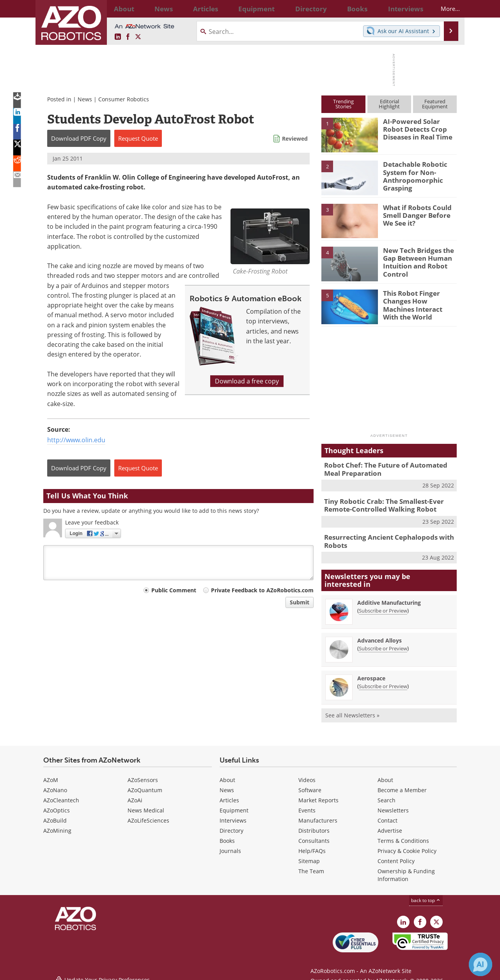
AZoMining (57, 825)
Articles (229, 795)
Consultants (314, 836)
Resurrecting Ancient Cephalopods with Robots (383, 537)
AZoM (51, 775)
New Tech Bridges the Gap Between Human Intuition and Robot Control (415, 261)
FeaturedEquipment (435, 104)
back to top (426, 895)
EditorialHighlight (389, 104)
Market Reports (318, 795)
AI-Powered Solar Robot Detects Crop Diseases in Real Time (419, 128)
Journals (230, 846)
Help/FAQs (312, 846)
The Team (311, 866)
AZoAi (135, 795)
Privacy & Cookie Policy (407, 846)
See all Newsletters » (352, 710)
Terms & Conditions (403, 836)
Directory (231, 825)
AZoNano (55, 785)
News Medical (146, 805)
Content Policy (396, 856)
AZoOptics (57, 805)
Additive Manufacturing (389, 598)
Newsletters (393, 805)
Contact (387, 815)
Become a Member (402, 785)
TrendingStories (343, 104)
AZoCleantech (61, 795)
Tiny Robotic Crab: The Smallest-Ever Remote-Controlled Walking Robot (378, 503)
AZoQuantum (145, 785)
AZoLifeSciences (148, 815)
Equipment (234, 805)
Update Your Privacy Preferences (102, 970)
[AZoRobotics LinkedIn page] (118, 37)
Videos (307, 775)
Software (310, 785)
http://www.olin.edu (76, 440)
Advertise (390, 825)
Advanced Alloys (379, 635)
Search (387, 795)
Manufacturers (318, 815)
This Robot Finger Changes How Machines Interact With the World (419, 300)
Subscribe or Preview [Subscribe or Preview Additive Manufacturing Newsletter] (383, 606)
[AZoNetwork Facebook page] (128, 37)
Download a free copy (247, 381)
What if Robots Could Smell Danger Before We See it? (418, 214)
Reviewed (295, 139)
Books (227, 836)
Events (307, 805)
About (227, 775)
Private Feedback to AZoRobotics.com (262, 590)
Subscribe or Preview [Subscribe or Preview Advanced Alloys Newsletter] (383, 643)
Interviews (233, 815)
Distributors (314, 825)
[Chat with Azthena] (480, 964)
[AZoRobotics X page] (138, 37)
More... (444, 9)
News (85, 99)
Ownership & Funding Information (406, 870)
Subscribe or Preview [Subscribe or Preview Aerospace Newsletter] (383, 681)
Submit (300, 602)
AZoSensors (143, 775)
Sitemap (309, 856)
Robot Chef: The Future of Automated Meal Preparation (387, 468)
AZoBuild (55, 815)
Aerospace (371, 673)
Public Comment (174, 590)
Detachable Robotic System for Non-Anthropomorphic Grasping (412, 175)
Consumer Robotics (124, 99)
